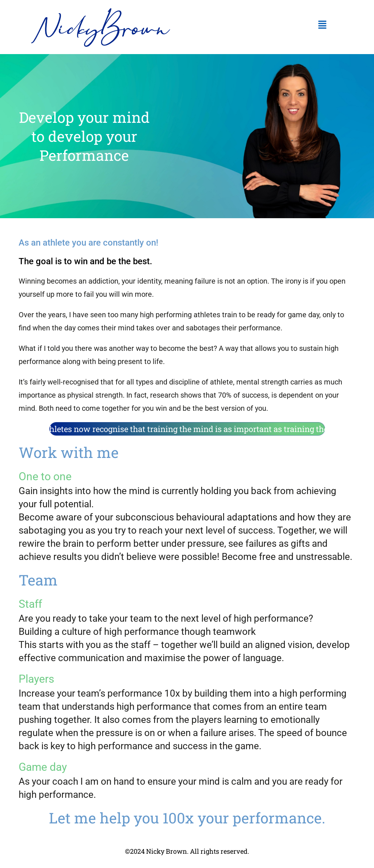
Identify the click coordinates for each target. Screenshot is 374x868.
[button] (322, 25)
